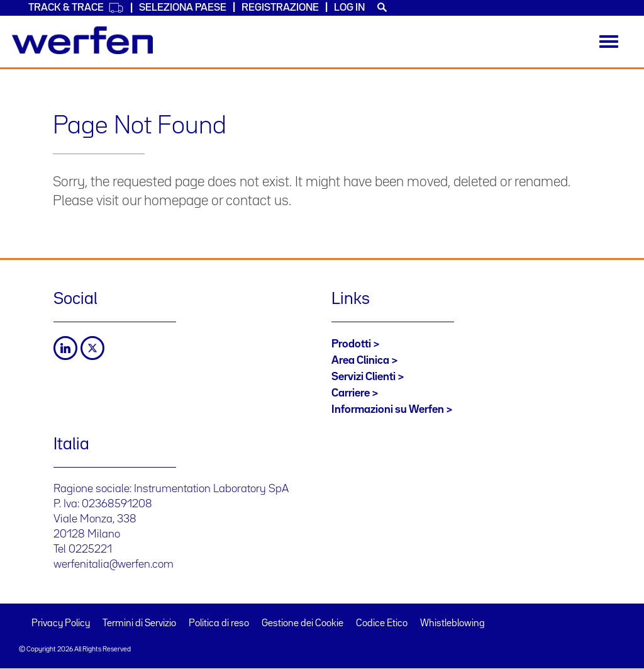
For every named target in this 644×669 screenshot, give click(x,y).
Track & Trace (76, 8)
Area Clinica (360, 361)
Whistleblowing (452, 624)
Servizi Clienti (364, 377)
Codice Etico (382, 624)
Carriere (351, 393)
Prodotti (351, 344)
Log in (349, 8)
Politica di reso (219, 624)
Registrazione (280, 8)
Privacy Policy (61, 624)
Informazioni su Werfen (388, 410)
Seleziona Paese (183, 8)
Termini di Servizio (139, 624)
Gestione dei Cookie (303, 624)
